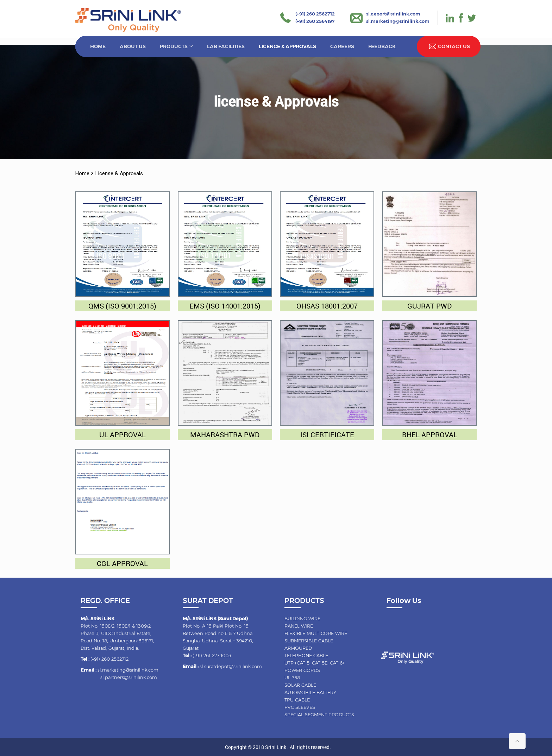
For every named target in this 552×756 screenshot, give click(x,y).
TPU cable (297, 700)
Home (82, 173)
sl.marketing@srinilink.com (398, 21)
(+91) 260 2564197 (315, 21)
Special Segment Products (319, 714)
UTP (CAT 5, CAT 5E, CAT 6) (314, 663)
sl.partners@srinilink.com (129, 677)
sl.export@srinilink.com (393, 14)
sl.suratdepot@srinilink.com (231, 666)
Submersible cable (309, 641)
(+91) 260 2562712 (315, 14)
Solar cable (300, 685)
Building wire (302, 618)
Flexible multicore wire (316, 633)
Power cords (302, 670)
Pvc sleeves (300, 707)
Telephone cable (306, 655)
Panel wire (299, 626)
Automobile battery (310, 692)
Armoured (298, 648)
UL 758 (292, 678)
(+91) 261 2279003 (212, 655)
